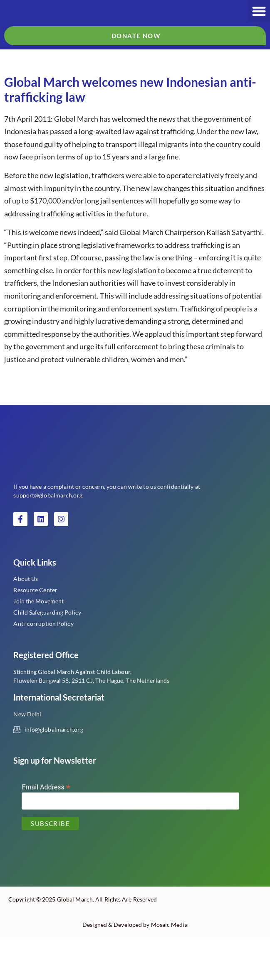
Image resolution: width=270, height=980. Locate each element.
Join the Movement (38, 644)
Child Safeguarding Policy (47, 655)
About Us (26, 621)
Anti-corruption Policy (43, 666)
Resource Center (35, 633)
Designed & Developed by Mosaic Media (135, 967)
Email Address (46, 829)
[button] (259, 20)
